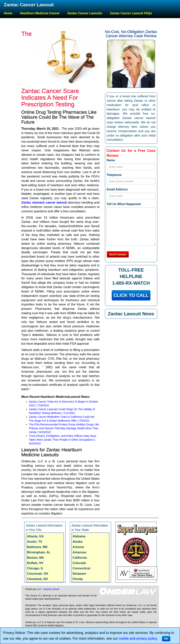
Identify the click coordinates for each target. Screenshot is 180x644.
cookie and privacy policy (138, 638)
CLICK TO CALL (131, 295)
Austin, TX (35, 542)
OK (166, 639)
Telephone (114, 175)
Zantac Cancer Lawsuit (29, 5)
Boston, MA (36, 558)
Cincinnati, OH (38, 574)
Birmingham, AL (39, 552)
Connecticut (82, 568)
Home (8, 13)
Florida (78, 579)
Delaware (79, 574)
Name (111, 160)
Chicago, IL (35, 568)
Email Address (117, 189)
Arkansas (80, 552)
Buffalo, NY (35, 563)
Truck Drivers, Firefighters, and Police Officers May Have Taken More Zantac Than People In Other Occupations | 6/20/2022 (63, 440)
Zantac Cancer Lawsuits (85, 13)
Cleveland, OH (37, 579)
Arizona (78, 547)
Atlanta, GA (35, 536)
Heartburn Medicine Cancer (40, 13)
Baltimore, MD (37, 547)
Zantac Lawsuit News (131, 314)
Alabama (79, 536)
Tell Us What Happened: (124, 204)
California (80, 558)
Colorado (79, 563)
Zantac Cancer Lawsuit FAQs (131, 13)
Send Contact (118, 254)
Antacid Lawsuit (51, 589)
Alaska (78, 542)
